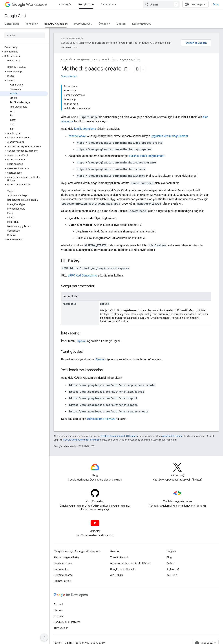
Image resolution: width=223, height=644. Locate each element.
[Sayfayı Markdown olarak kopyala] (137, 69)
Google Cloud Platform (67, 622)
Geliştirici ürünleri (64, 563)
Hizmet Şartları (62, 581)
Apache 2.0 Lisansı (172, 436)
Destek (121, 24)
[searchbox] (25, 35)
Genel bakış (12, 24)
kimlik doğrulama (85, 129)
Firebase (59, 616)
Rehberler (32, 24)
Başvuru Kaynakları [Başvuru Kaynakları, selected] (56, 24)
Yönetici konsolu (120, 557)
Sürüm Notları (69, 76)
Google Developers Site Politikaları (81, 440)
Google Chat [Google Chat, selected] (86, 4)
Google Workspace (87, 60)
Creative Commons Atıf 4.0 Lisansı (119, 436)
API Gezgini (117, 575)
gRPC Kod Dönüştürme (82, 275)
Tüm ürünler (61, 628)
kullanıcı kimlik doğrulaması (147, 156)
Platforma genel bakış (66, 557)
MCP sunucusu (83, 24)
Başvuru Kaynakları (130, 60)
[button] (24, 52)
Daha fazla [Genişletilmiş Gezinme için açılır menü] (107, 4)
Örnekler (104, 24)
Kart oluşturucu (142, 24)
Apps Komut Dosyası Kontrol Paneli (130, 563)
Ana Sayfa (65, 4)
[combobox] (161, 4)
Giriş (216, 4)
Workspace (29, 4)
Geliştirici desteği (63, 575)
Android (58, 604)
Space (82, 341)
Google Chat (15, 16)
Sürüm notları (62, 569)
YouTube (172, 575)
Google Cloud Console (123, 569)
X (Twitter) (173, 569)
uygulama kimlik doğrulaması (169, 136)
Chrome (58, 610)
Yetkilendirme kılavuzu (101, 419)
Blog (169, 557)
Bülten (170, 563)
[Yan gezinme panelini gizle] (44, 637)
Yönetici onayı (77, 136)
